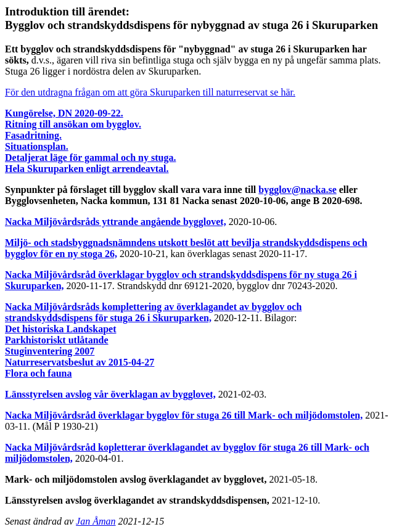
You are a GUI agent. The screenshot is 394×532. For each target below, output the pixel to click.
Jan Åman (96, 521)
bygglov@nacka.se (297, 190)
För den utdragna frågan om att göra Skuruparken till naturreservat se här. (150, 92)
